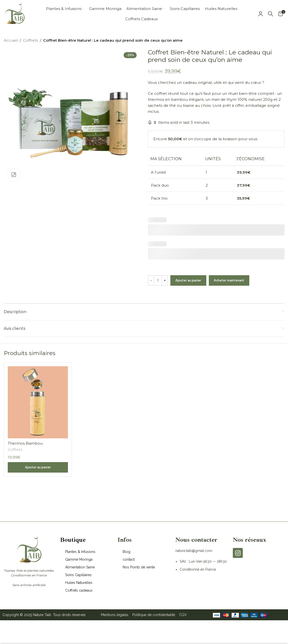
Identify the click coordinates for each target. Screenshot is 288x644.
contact (129, 559)
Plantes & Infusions (80, 552)
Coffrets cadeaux (79, 590)
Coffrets (30, 40)
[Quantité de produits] (158, 280)
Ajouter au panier (188, 280)
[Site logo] (14, 13)
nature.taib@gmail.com (194, 551)
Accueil (11, 40)
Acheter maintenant (229, 280)
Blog (127, 552)
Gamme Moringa (79, 559)
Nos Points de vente (139, 567)
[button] (38, 467)
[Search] (271, 14)
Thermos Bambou (25, 443)
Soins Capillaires (78, 575)
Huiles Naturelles (79, 583)
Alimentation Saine (80, 567)
